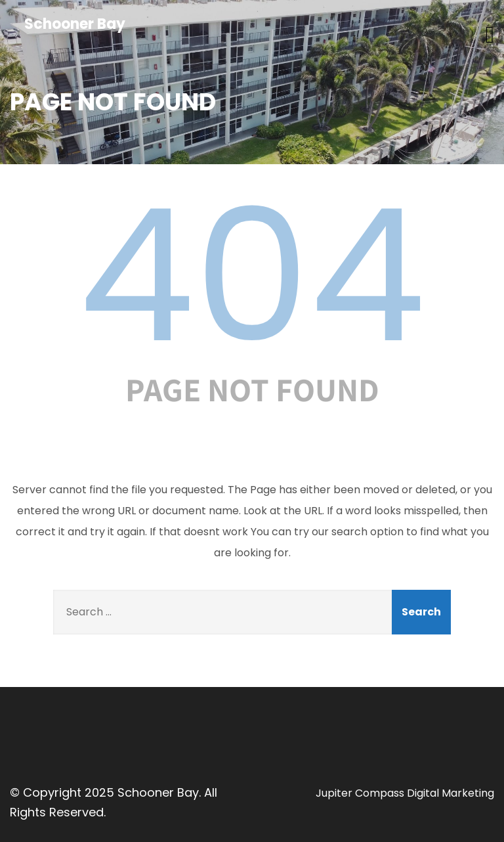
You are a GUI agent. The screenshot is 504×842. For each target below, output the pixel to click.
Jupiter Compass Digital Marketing (405, 793)
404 (252, 276)
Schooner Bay (75, 24)
